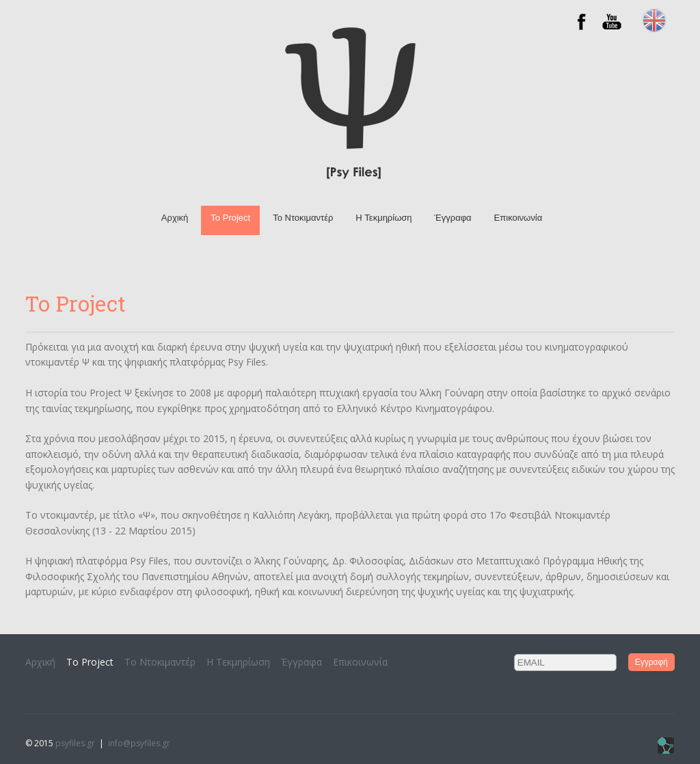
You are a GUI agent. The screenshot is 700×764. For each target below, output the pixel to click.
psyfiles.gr (75, 743)
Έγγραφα (453, 218)
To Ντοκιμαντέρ (303, 218)
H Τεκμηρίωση (383, 218)
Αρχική (175, 218)
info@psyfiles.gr (139, 743)
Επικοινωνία (519, 218)
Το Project (230, 218)
